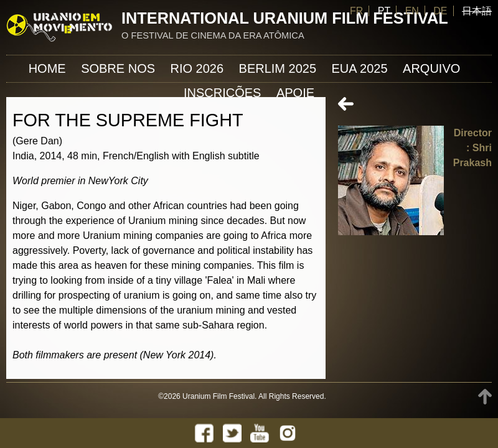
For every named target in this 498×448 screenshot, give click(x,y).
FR (356, 11)
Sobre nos (118, 68)
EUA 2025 (360, 68)
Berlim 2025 (278, 68)
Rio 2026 (197, 68)
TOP (485, 397)
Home (47, 68)
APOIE (295, 93)
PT (384, 11)
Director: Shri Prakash (472, 148)
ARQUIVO (431, 68)
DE (440, 11)
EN (412, 11)
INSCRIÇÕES (222, 93)
